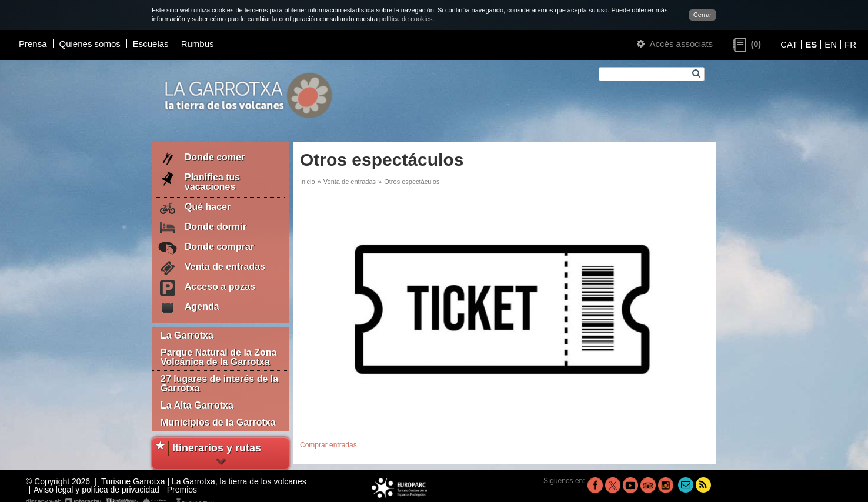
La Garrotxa (187, 335)
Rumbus (198, 44)
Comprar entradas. (329, 445)
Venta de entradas (350, 182)
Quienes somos (90, 44)
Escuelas (151, 44)
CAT (789, 44)
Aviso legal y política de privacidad (96, 490)
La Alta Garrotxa (197, 405)
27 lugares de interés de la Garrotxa (219, 384)
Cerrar (702, 15)
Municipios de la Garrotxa (218, 422)
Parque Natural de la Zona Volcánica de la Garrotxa (218, 357)
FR (850, 44)
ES (811, 44)
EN (831, 44)
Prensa (33, 44)
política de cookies (406, 19)
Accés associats (675, 44)
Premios (182, 490)
